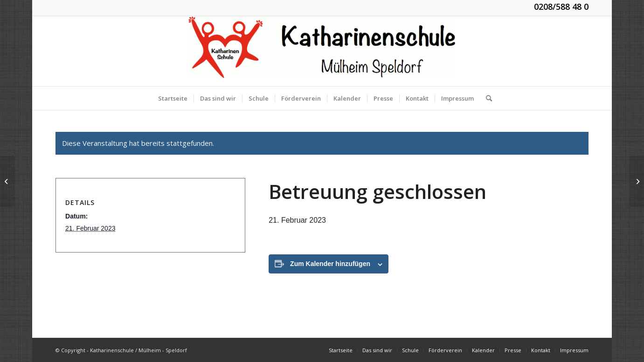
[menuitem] (173, 98)
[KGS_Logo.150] (322, 51)
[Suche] (486, 98)
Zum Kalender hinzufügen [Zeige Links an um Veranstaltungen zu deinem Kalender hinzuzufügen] (330, 264)
